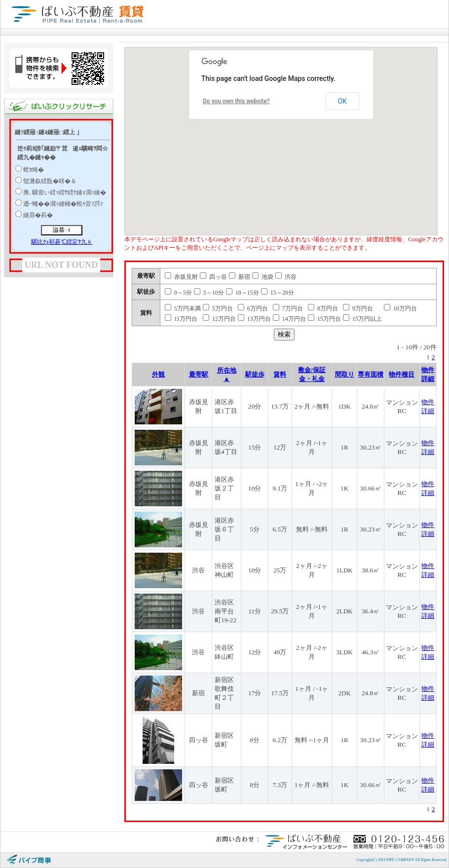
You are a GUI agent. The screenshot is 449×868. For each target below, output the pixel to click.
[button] (317, 140)
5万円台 (218, 308)
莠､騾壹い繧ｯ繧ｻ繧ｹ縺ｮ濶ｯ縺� (65, 192)
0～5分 (178, 293)
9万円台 (358, 308)
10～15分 (243, 293)
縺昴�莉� (38, 215)
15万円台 (324, 319)
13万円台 (254, 319)
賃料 (280, 374)
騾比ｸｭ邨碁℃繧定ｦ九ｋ (62, 242)
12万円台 (219, 319)
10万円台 (400, 308)
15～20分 (278, 293)
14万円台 (289, 319)
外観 (158, 374)
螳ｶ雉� (34, 170)
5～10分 (209, 293)
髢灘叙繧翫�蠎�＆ (50, 181)
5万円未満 (183, 308)
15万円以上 (362, 319)
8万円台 (323, 308)
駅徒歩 (255, 374)
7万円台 (288, 308)
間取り (345, 374)
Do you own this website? (236, 101)
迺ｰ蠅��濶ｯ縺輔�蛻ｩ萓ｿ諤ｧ (63, 204)
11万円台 (181, 319)
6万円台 (253, 308)
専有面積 (371, 374)
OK (342, 101)
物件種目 (402, 374)
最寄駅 (199, 374)
